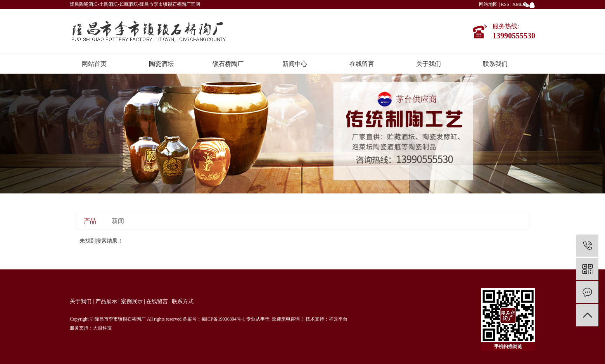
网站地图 (488, 4)
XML (518, 4)
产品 (90, 221)
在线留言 (362, 64)
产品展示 (106, 301)
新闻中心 (295, 64)
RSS (505, 4)
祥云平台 (338, 319)
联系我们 (495, 64)
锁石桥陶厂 (228, 64)
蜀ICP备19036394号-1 (223, 319)
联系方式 (183, 301)
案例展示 (132, 301)
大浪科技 (102, 328)
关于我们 (429, 64)
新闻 (118, 221)
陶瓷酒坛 (161, 64)
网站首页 (94, 64)
